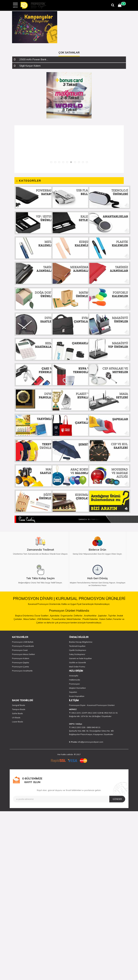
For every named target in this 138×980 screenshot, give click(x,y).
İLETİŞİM (74, 700)
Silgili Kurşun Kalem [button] (30, 66)
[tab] (69, 59)
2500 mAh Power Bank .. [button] (34, 59)
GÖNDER (117, 799)
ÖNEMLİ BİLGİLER (79, 637)
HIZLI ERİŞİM (76, 671)
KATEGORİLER (20, 637)
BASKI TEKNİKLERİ (22, 700)
